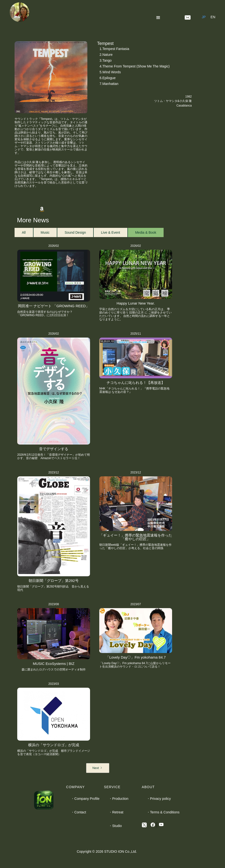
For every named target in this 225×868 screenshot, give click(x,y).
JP (204, 17)
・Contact (78, 812)
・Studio (115, 826)
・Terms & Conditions (163, 812)
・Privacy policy (159, 799)
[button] (159, 17)
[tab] (24, 232)
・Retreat (116, 812)
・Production (119, 799)
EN (213, 17)
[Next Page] (98, 768)
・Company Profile (85, 799)
